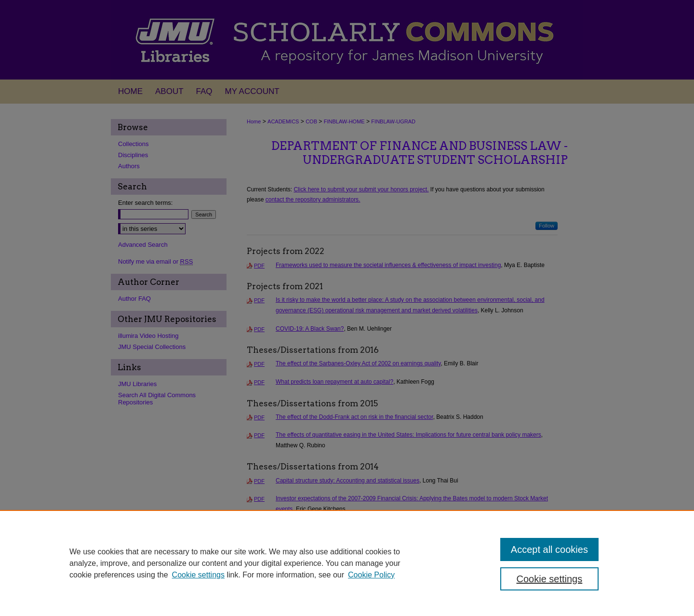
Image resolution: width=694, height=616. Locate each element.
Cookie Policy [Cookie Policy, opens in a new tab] (371, 575)
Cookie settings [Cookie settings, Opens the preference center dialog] (550, 579)
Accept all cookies (549, 549)
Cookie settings (198, 575)
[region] (347, 563)
